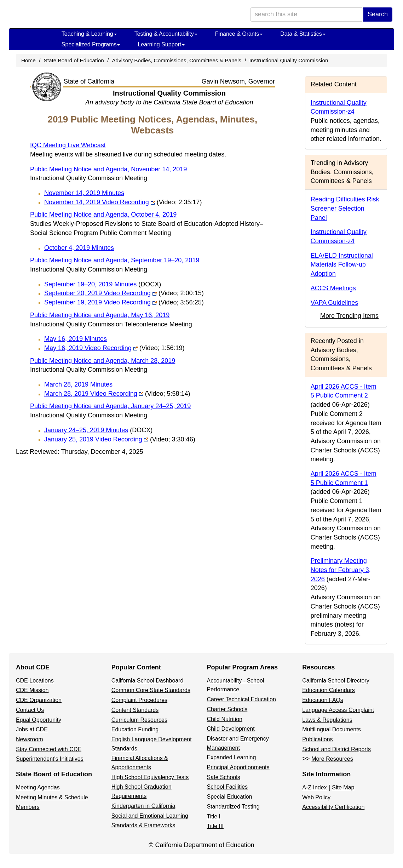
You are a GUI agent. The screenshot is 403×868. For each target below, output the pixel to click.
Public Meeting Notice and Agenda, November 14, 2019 (108, 169)
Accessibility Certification (333, 807)
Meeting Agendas (38, 787)
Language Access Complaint (338, 710)
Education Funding (135, 729)
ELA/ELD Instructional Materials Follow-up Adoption (342, 265)
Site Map (343, 787)
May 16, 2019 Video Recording (114, 348)
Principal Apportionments (238, 767)
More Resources (332, 759)
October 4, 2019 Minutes (79, 248)
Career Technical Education (241, 699)
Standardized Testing (233, 807)
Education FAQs (323, 700)
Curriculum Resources (139, 720)
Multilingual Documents (331, 729)
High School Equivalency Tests (150, 777)
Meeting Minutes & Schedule (52, 797)
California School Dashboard (148, 681)
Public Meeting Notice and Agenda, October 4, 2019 (103, 215)
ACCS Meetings (333, 288)
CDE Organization (39, 700)
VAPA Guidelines (334, 303)
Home (28, 60)
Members (28, 807)
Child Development (231, 729)
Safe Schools (224, 777)
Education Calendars (329, 690)
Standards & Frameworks (143, 825)
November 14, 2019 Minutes (84, 193)
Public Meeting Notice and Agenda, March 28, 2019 (103, 361)
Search (378, 14)
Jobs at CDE (32, 729)
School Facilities (228, 787)
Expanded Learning (232, 757)
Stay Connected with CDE (49, 749)
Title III (215, 826)
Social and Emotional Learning (150, 816)
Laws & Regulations (327, 720)
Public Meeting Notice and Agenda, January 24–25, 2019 (110, 406)
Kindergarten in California (143, 806)
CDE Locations (35, 681)
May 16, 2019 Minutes (76, 339)
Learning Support (161, 44)
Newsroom (29, 739)
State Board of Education (74, 60)
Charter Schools (227, 709)
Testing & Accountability (166, 34)
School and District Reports (336, 749)
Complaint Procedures (139, 700)
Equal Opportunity (39, 720)
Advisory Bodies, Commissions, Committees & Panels (177, 60)
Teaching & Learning (89, 34)
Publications (317, 739)
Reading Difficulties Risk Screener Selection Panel (345, 208)
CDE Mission (32, 690)
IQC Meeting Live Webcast (68, 145)
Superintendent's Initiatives (50, 759)
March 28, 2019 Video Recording (117, 394)
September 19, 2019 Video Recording (124, 302)
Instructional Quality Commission (289, 60)
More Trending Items (349, 316)
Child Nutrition (225, 719)
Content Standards (135, 710)
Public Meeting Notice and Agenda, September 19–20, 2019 (115, 260)
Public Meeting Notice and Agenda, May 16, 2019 (100, 315)
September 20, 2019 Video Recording (124, 293)
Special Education (230, 797)
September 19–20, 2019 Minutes (103, 284)
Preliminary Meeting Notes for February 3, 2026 (341, 570)
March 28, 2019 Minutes (78, 384)
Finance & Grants (239, 34)
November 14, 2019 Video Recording (123, 202)
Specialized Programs (91, 44)
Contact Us (30, 710)
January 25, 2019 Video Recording (120, 439)
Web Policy (316, 797)
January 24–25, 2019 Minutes (98, 430)
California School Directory (336, 681)
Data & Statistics (303, 34)
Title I (214, 816)
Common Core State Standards (151, 690)
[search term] (307, 15)
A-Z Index (314, 787)
